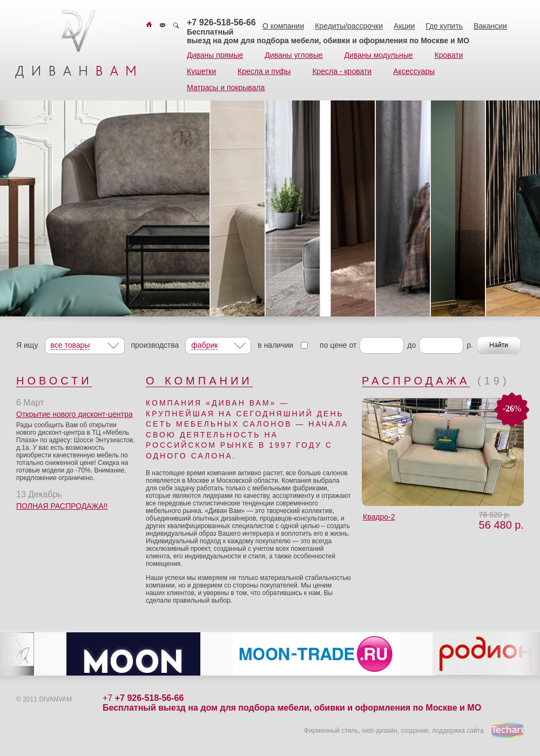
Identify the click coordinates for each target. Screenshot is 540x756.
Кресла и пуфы (264, 71)
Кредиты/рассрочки (349, 26)
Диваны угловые (293, 55)
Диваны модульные (379, 55)
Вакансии (490, 26)
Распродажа (416, 381)
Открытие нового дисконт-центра (74, 414)
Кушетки (201, 71)
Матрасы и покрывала (226, 87)
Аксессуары (414, 71)
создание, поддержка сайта (442, 731)
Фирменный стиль (331, 731)
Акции (404, 26)
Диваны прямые (215, 55)
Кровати (449, 55)
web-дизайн (379, 731)
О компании (283, 26)
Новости (54, 381)
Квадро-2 (379, 517)
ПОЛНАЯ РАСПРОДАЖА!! (62, 506)
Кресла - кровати (342, 71)
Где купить (444, 26)
